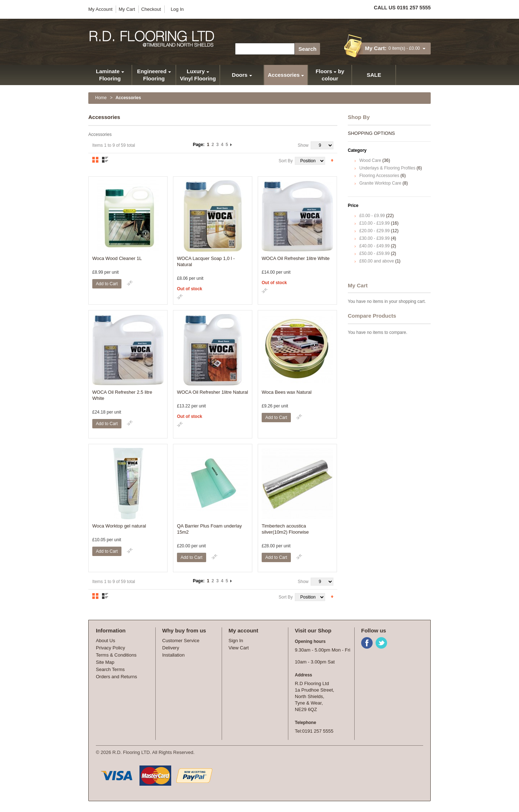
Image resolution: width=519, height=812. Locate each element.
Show (303, 145)
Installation (173, 655)
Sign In (236, 641)
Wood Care (370, 160)
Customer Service (181, 641)
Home (101, 98)
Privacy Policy (110, 648)
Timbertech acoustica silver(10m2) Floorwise (285, 529)
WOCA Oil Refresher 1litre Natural (212, 392)
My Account (100, 9)
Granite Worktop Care (380, 183)
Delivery (171, 648)
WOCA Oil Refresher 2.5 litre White (122, 395)
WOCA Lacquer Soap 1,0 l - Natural (206, 261)
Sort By (286, 161)
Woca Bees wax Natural (287, 392)
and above (377, 261)
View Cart (239, 648)
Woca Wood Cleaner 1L (117, 258)
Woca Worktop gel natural (119, 526)
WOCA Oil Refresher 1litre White (296, 258)
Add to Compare (130, 283)
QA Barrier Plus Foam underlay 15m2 (209, 529)
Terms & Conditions (116, 655)
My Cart (127, 9)
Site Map (105, 662)
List (105, 160)
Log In (177, 9)
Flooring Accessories (379, 176)
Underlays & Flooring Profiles (387, 168)
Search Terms (110, 669)
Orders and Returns (116, 677)
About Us (105, 641)
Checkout (151, 9)
